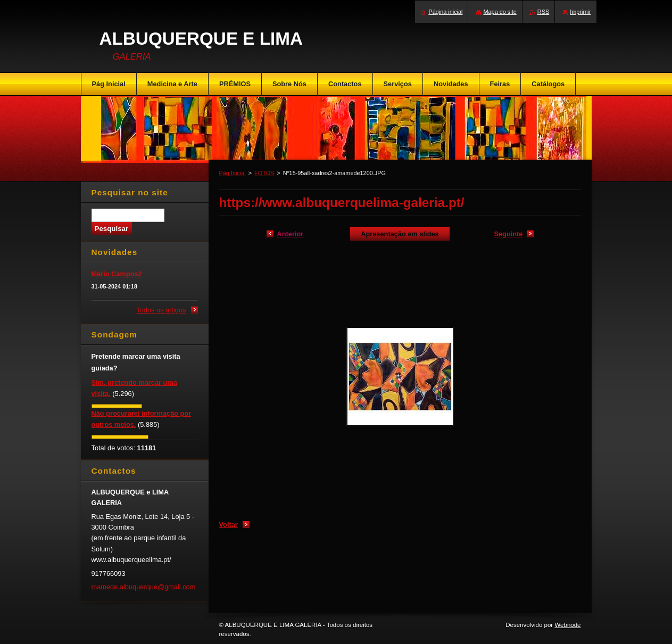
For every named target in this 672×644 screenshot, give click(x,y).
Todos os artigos (161, 310)
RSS (543, 12)
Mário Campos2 (117, 274)
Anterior (291, 234)
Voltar (229, 525)
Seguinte (508, 234)
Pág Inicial (233, 173)
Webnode (567, 625)
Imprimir (580, 12)
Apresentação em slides (400, 234)
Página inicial (445, 12)
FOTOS (264, 173)
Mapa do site (500, 12)
